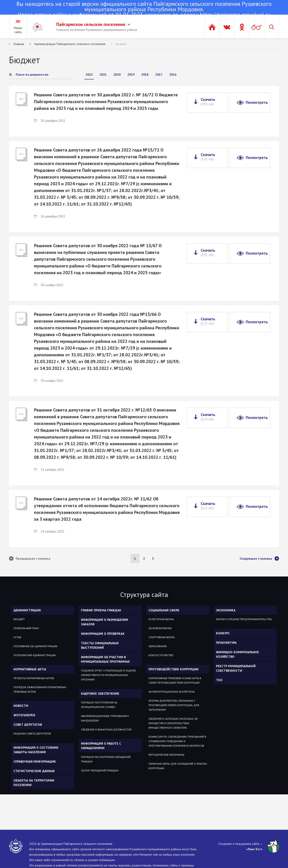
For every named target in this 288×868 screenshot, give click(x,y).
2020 (117, 75)
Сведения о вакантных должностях (106, 729)
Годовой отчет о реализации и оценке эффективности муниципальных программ (108, 675)
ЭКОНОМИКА (226, 610)
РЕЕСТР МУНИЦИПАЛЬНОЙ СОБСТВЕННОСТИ (236, 668)
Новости (21, 706)
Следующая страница (259, 558)
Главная (19, 44)
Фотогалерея (24, 715)
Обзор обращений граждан (100, 770)
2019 (131, 75)
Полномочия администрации (35, 655)
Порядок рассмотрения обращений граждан (106, 759)
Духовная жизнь (160, 628)
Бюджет (121, 44)
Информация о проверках (103, 634)
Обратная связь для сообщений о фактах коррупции (178, 766)
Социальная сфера (164, 610)
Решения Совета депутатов (32, 734)
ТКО (219, 680)
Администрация (27, 610)
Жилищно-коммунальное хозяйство (237, 654)
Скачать (208, 102)
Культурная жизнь (161, 619)
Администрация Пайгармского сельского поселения (70, 44)
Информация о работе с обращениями (101, 746)
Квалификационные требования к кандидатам (105, 718)
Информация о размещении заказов (105, 622)
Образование (158, 646)
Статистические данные (34, 771)
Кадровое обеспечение (100, 694)
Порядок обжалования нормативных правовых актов (40, 689)
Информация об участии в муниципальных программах (105, 659)
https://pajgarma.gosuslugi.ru (235, 15)
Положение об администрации (35, 646)
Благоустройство (161, 655)
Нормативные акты (30, 669)
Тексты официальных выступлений (100, 645)
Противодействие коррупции (173, 669)
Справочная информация (35, 762)
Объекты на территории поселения (34, 783)
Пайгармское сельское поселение (93, 24)
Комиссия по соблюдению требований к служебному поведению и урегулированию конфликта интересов (177, 741)
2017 (159, 75)
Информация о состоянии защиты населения (36, 750)
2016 (173, 75)
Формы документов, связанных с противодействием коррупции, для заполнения (174, 705)
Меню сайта (18, 30)
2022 (89, 75)
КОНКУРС (223, 633)
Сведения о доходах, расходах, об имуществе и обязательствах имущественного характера (173, 723)
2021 (103, 75)
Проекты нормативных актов (34, 678)
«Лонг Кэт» (254, 849)
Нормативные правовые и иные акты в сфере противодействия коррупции (175, 680)
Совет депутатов (28, 725)
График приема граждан (101, 610)
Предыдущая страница (30, 558)
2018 (145, 75)
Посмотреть (257, 102)
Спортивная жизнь (162, 637)
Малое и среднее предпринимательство (244, 619)
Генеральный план (26, 628)
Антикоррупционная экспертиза (172, 692)
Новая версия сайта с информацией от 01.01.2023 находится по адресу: (144, 10)
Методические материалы (166, 755)
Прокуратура (226, 643)
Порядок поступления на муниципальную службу (99, 705)
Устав (17, 637)
